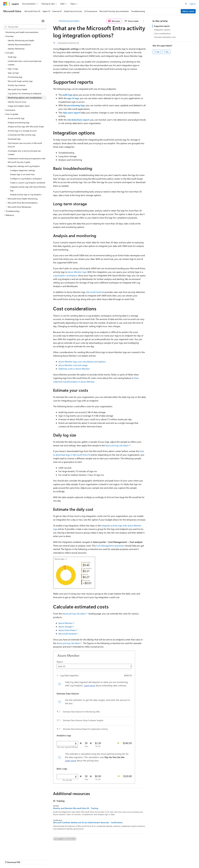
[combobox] (25, 27)
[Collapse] (43, 21)
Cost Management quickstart (110, 546)
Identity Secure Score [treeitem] (17, 102)
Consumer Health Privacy (80, 860)
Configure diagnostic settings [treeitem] (23, 170)
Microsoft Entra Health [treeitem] (18, 89)
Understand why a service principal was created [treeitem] (25, 63)
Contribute (50, 860)
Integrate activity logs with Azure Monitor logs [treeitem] (28, 189)
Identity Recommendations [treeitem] (19, 44)
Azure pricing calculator (117, 445)
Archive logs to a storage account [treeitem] (22, 131)
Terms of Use (102, 860)
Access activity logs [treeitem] (16, 118)
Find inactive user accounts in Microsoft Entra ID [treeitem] (25, 145)
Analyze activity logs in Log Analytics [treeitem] (26, 194)
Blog (38, 860)
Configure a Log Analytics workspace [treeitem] (26, 179)
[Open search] (186, 4)
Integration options (162, 30)
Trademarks (116, 860)
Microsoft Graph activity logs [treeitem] (20, 81)
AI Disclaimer (9, 860)
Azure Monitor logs (77, 272)
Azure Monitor (65, 623)
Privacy (61, 860)
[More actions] (143, 21)
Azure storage (65, 627)
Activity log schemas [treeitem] (17, 85)
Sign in (193, 4)
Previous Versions (25, 860)
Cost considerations (162, 33)
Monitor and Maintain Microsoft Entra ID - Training (76, 808)
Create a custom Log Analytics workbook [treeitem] (28, 183)
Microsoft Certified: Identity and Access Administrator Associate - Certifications (88, 823)
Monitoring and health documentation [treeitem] (22, 32)
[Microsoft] (5, 4)
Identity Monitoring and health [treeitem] (21, 40)
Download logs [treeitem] (14, 139)
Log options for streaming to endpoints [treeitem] (25, 93)
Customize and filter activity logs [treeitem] (22, 135)
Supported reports (162, 26)
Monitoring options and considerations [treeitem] (25, 98)
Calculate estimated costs (165, 37)
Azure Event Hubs (67, 630)
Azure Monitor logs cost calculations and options (82, 362)
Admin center (188, 11)
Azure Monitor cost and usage (73, 365)
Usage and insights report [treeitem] (19, 106)
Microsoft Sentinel (95, 292)
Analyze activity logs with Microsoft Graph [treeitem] (26, 127)
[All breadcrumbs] (56, 21)
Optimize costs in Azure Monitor (74, 369)
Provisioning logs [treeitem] (15, 77)
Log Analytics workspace (65, 275)
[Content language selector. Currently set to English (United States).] (16, 853)
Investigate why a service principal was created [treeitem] (24, 153)
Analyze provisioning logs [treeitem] (19, 122)
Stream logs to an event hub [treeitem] (22, 174)
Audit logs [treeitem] (12, 57)
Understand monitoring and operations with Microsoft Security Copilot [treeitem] (27, 160)
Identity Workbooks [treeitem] (16, 49)
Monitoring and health (69, 21)
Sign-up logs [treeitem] (13, 73)
